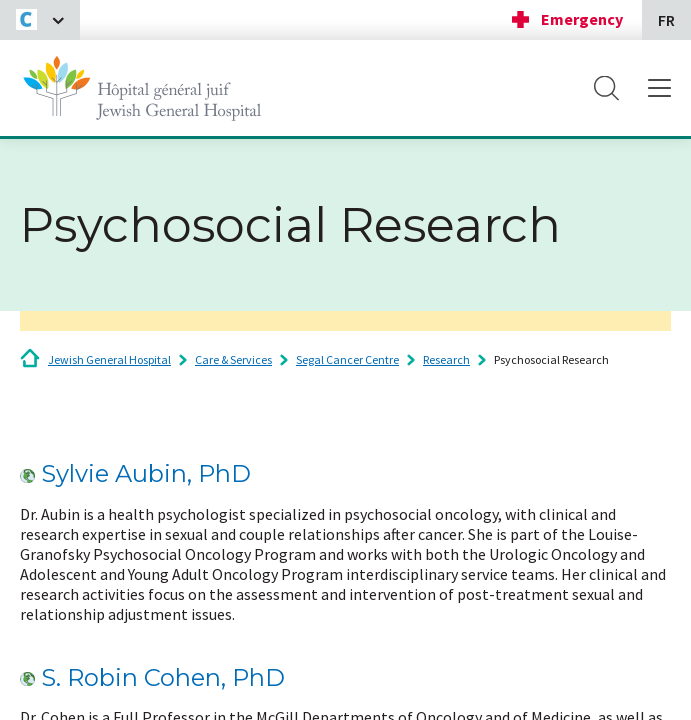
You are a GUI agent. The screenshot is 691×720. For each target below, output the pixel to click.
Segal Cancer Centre (347, 359)
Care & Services (233, 359)
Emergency (582, 19)
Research (446, 359)
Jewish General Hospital (109, 359)
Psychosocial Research (551, 359)
